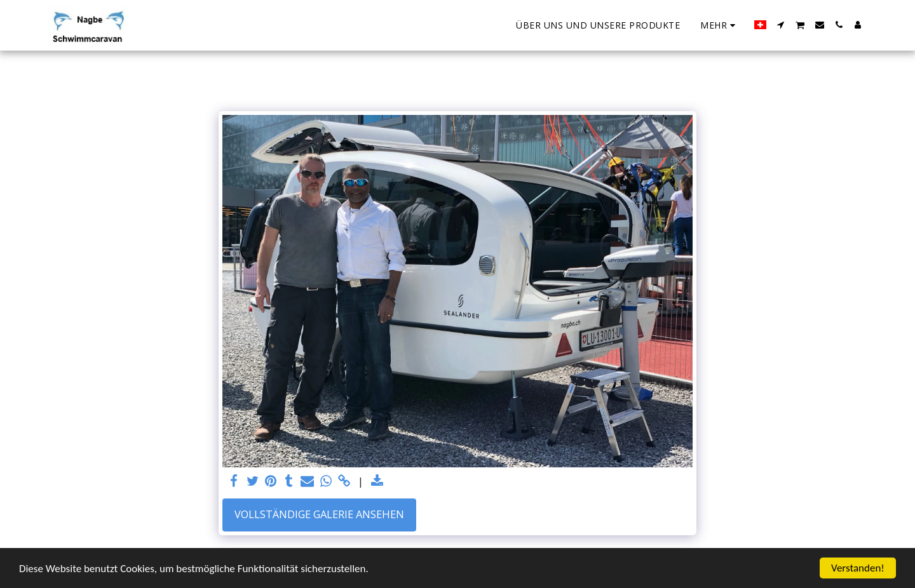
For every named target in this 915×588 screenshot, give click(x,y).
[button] (781, 25)
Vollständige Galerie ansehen (319, 514)
